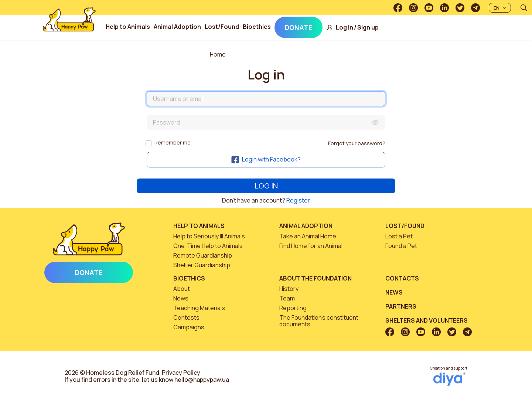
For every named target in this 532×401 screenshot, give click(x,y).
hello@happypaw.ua (202, 380)
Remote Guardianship (203, 255)
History (289, 289)
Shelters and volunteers (427, 320)
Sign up (368, 28)
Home (218, 54)
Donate (299, 27)
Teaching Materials (199, 308)
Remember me (173, 142)
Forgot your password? (357, 143)
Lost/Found (222, 27)
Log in (345, 28)
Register (298, 200)
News (181, 298)
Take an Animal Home (308, 236)
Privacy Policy (181, 373)
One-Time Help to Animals (208, 246)
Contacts (402, 278)
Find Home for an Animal (311, 246)
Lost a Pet (399, 236)
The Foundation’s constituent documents (319, 321)
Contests (186, 317)
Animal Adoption (177, 27)
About (182, 289)
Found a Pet (401, 246)
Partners (401, 306)
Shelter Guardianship (202, 265)
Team (287, 298)
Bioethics (257, 27)
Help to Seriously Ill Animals (209, 236)
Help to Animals (128, 27)
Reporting (293, 308)
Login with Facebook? (266, 159)
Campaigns (189, 327)
